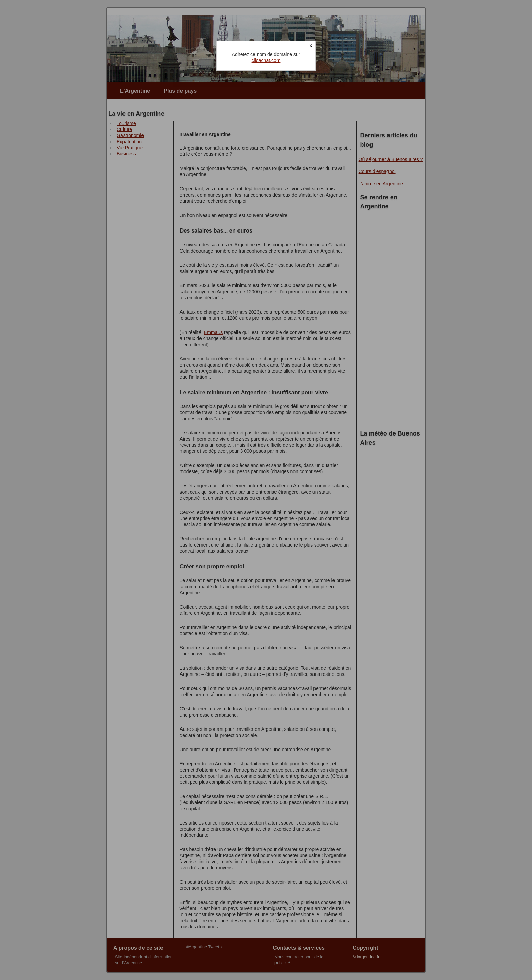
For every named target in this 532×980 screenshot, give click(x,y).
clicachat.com (266, 60)
